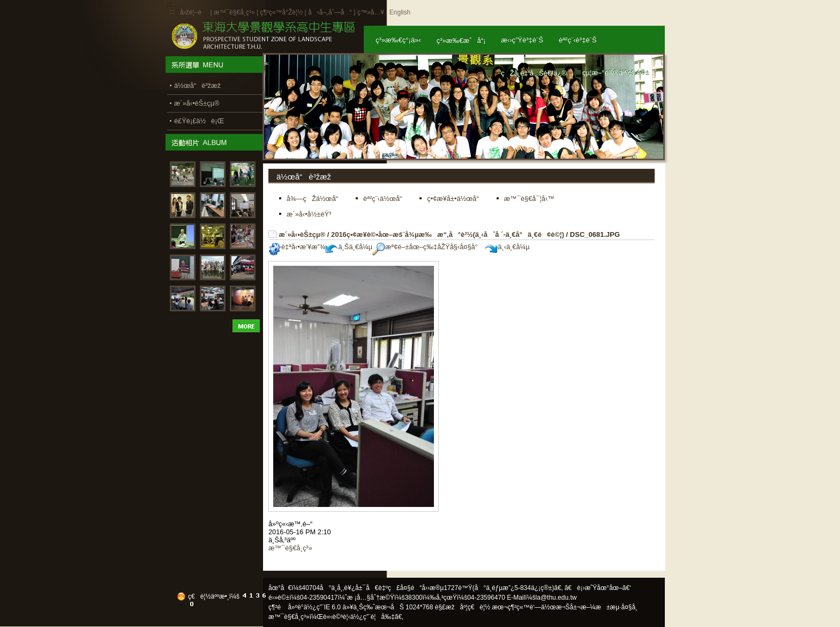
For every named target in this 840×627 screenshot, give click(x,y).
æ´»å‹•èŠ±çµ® (302, 234)
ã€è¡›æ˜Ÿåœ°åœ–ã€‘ (598, 588)
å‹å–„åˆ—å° (330, 12)
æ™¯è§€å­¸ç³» (235, 12)
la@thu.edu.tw (556, 598)
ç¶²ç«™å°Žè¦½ (281, 12)
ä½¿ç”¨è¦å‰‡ (373, 617)
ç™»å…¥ (371, 12)
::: (172, 12)
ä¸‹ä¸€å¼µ (507, 247)
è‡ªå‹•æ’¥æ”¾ (297, 247)
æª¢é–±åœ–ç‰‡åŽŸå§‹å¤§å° (428, 247)
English (400, 12)
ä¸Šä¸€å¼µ (349, 247)
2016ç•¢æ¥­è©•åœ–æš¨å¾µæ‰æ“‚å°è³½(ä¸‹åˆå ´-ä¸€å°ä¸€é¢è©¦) (448, 234)
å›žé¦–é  (194, 12)
